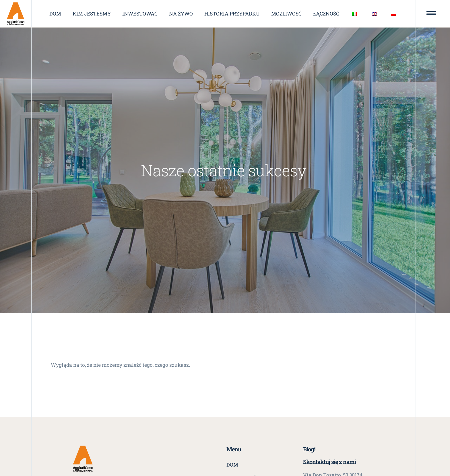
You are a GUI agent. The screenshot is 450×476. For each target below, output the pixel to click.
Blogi (309, 449)
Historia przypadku (232, 14)
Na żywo (181, 14)
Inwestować (140, 14)
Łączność (326, 14)
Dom (55, 14)
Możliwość (286, 14)
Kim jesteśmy (92, 14)
